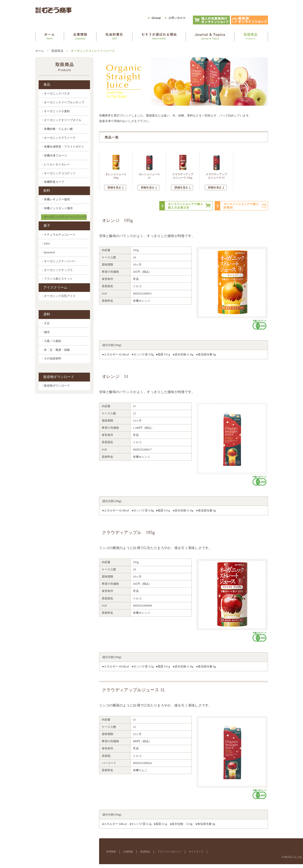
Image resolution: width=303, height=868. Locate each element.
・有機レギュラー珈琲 (55, 199)
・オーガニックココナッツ (58, 173)
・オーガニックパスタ (55, 93)
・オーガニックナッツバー (58, 261)
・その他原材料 (51, 359)
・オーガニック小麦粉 (55, 111)
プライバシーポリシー (169, 852)
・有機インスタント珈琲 (57, 208)
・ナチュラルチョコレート (58, 235)
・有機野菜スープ (53, 182)
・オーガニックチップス (57, 270)
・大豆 (45, 323)
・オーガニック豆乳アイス (58, 296)
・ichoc (46, 243)
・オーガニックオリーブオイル (61, 120)
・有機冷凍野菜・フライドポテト (63, 147)
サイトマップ (196, 852)
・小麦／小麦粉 (51, 341)
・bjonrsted (48, 252)
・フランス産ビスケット (57, 279)
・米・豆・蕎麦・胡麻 (55, 350)
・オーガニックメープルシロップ (63, 102)
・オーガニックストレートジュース (64, 217)
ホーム (40, 51)
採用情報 (111, 852)
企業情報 (128, 852)
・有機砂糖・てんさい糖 (57, 129)
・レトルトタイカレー (55, 164)
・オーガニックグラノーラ (58, 138)
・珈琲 (45, 332)
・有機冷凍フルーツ (54, 156)
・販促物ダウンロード (55, 386)
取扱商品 (57, 51)
